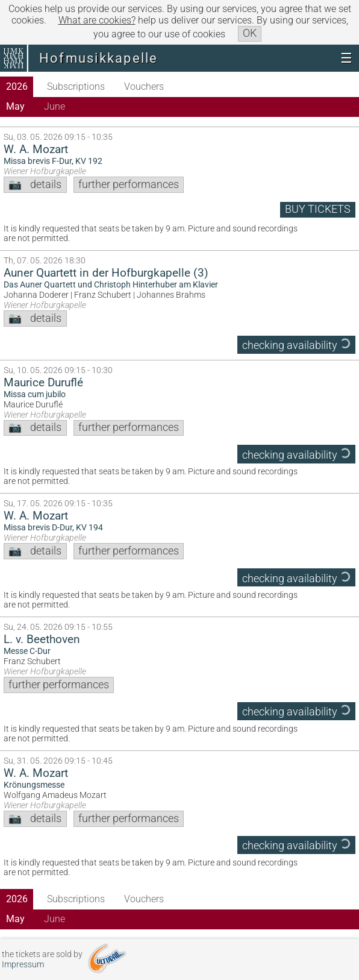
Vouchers (144, 86)
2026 (17, 86)
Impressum (23, 965)
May (15, 106)
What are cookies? (97, 20)
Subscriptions (76, 86)
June (55, 106)
